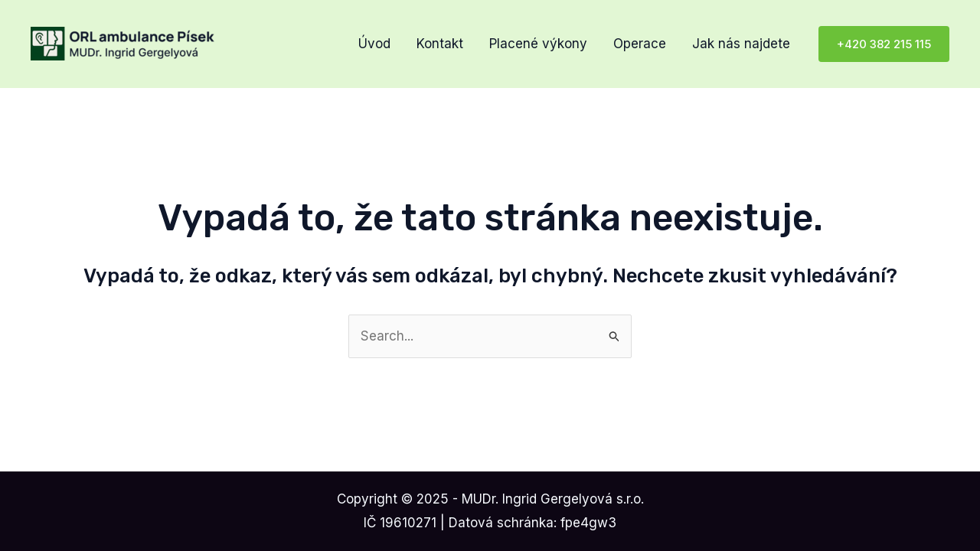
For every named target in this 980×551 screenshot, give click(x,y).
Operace (640, 44)
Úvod (374, 44)
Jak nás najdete (741, 44)
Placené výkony (538, 44)
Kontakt (440, 44)
